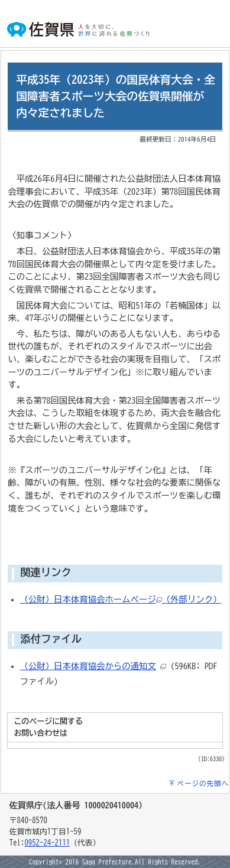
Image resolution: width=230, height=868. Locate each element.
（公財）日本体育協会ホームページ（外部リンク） (121, 599)
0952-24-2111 (47, 843)
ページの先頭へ (203, 783)
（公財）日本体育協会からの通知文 (88, 666)
